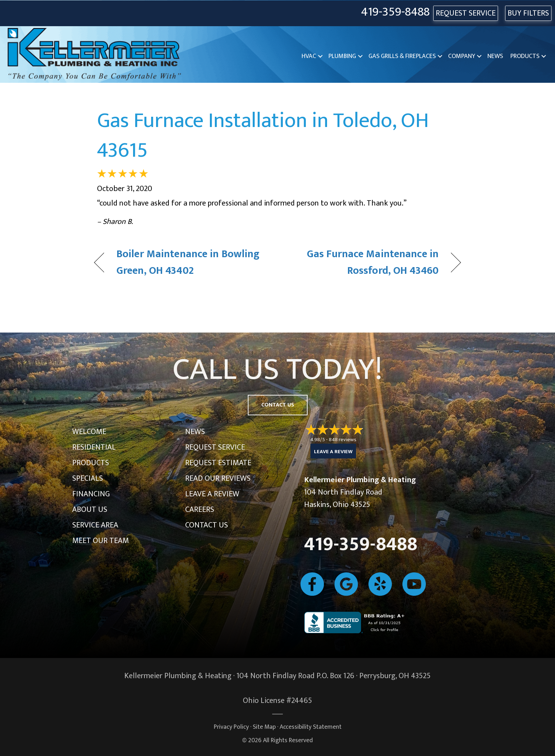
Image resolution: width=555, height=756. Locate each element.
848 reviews (343, 440)
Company (462, 56)
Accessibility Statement (311, 727)
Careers (200, 510)
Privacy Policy (231, 727)
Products (525, 56)
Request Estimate (218, 463)
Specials (88, 478)
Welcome (89, 432)
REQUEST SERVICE (466, 13)
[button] (320, 56)
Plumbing (342, 56)
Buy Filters (528, 13)
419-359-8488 (395, 12)
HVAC (309, 56)
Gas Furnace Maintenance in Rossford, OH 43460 (364, 263)
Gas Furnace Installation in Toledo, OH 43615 (263, 135)
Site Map (264, 727)
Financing (91, 494)
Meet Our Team (101, 541)
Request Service (215, 447)
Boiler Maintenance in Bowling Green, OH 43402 (188, 263)
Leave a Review (212, 494)
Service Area (95, 525)
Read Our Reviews (218, 478)
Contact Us (207, 525)
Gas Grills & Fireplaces (402, 56)
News (495, 56)
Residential (94, 447)
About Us (90, 510)
